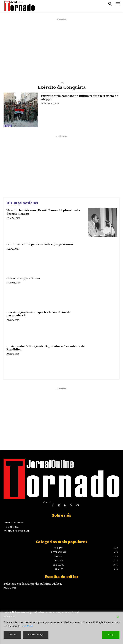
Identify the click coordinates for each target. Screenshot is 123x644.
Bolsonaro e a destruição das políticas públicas (33, 584)
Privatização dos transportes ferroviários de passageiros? (38, 314)
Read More (27, 626)
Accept (111, 635)
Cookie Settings (36, 635)
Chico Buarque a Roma (23, 278)
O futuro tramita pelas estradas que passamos (40, 244)
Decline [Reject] (12, 635)
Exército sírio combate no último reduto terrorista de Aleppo (80, 97)
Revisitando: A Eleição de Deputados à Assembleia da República (46, 348)
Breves (8, 126)
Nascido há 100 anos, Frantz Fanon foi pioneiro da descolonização (43, 212)
